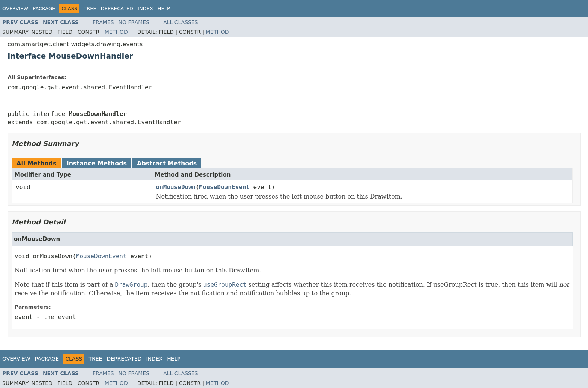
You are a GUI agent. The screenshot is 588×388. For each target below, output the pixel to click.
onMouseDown (176, 187)
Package (44, 8)
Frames (103, 22)
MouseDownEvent (224, 187)
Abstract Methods (167, 163)
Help (164, 8)
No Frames (134, 22)
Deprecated (117, 8)
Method (116, 32)
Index (145, 8)
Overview (15, 8)
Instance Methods (97, 163)
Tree (90, 8)
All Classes (181, 22)
